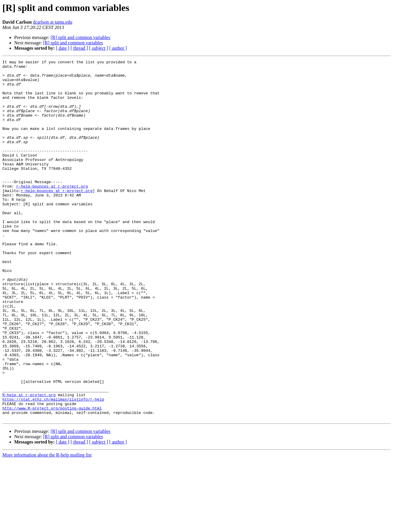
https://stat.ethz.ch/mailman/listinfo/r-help (53, 467)
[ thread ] (79, 48)
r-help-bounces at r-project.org (52, 212)
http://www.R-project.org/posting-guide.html (52, 478)
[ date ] (63, 48)
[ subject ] (99, 48)
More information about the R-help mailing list (47, 527)
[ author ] (118, 48)
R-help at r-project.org (29, 462)
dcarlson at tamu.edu (53, 22)
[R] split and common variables (81, 37)
